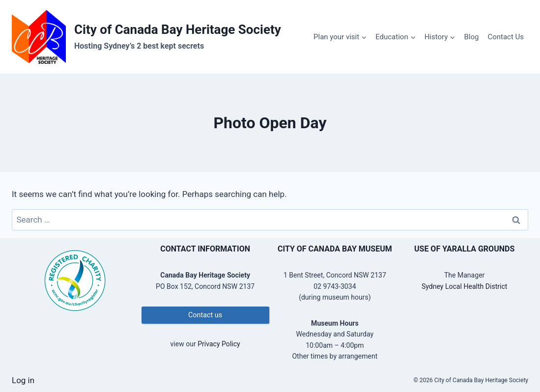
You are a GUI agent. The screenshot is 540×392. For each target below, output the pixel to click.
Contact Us (506, 37)
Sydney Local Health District (464, 286)
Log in (23, 380)
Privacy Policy (219, 344)
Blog (471, 37)
